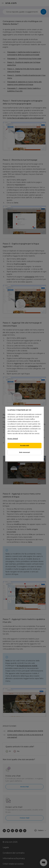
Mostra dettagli (13, 439)
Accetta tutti (24, 446)
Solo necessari (24, 452)
